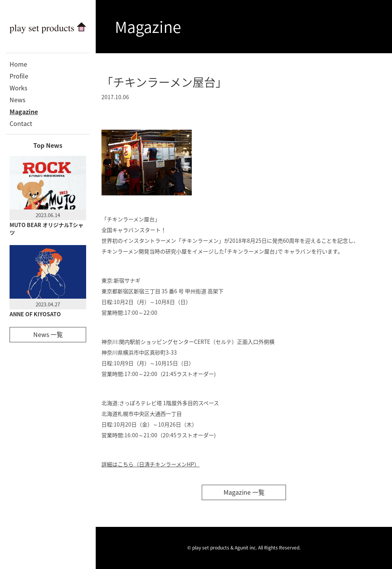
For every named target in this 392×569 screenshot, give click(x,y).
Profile (19, 76)
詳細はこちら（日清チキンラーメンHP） (150, 464)
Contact (21, 123)
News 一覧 (48, 334)
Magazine (24, 111)
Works (18, 88)
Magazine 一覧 (244, 492)
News (17, 100)
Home (18, 64)
